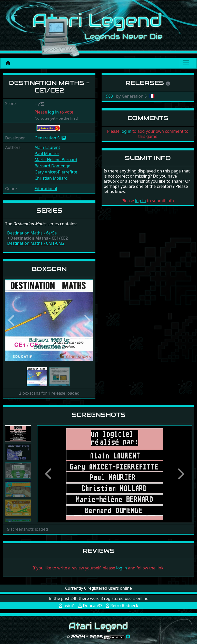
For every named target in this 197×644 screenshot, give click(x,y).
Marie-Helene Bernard (56, 160)
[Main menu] (186, 63)
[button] (12, 320)
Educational (46, 189)
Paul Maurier (47, 154)
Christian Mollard (51, 178)
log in (53, 112)
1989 (108, 96)
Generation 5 (47, 138)
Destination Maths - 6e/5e (32, 233)
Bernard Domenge (52, 166)
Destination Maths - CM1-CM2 (36, 243)
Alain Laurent (47, 147)
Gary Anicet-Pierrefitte (56, 172)
